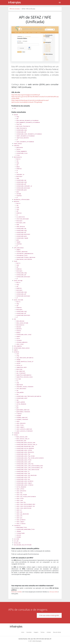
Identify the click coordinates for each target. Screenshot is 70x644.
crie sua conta (53, 592)
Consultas (29, 632)
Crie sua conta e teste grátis (49, 615)
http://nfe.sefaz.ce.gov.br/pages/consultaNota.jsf (26, 95)
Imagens (36, 632)
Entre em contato (17, 592)
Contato (49, 632)
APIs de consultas (15, 9)
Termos (42, 632)
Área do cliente (57, 632)
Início (23, 632)
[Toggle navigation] (60, 3)
